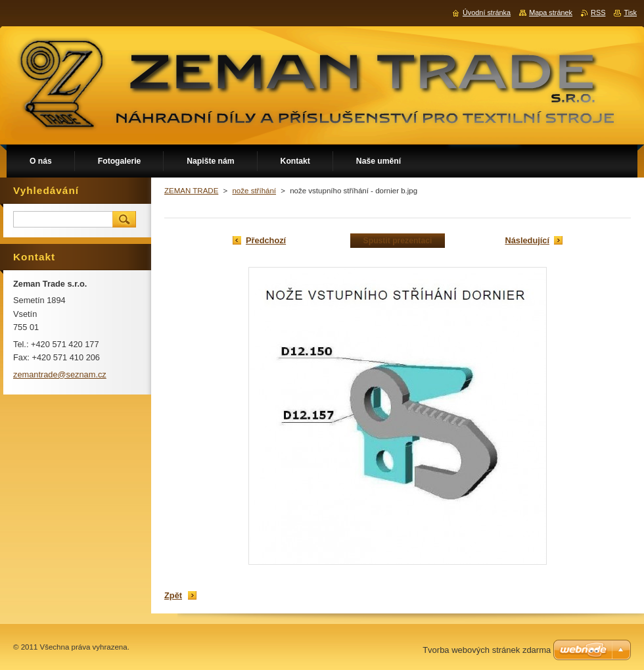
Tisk (630, 12)
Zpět (173, 595)
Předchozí (266, 240)
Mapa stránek (551, 12)
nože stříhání (254, 191)
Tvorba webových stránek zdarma (487, 650)
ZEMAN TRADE (191, 191)
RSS (598, 12)
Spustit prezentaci (398, 241)
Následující (527, 240)
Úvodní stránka (487, 12)
